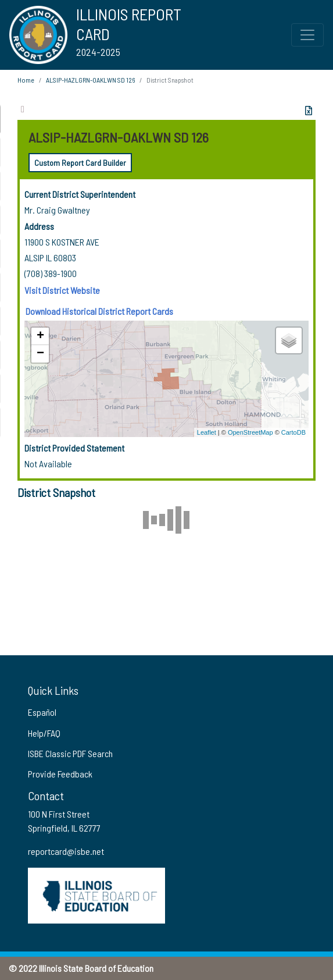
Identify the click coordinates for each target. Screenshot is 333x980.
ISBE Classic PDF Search (70, 753)
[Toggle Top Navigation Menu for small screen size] (307, 35)
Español (42, 712)
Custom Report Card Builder (80, 163)
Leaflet (207, 432)
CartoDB (293, 432)
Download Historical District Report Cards (99, 311)
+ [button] (40, 336)
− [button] (40, 354)
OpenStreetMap (250, 432)
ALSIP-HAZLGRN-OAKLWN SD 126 (90, 80)
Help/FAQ (44, 733)
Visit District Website (62, 290)
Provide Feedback (60, 774)
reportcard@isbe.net (66, 851)
